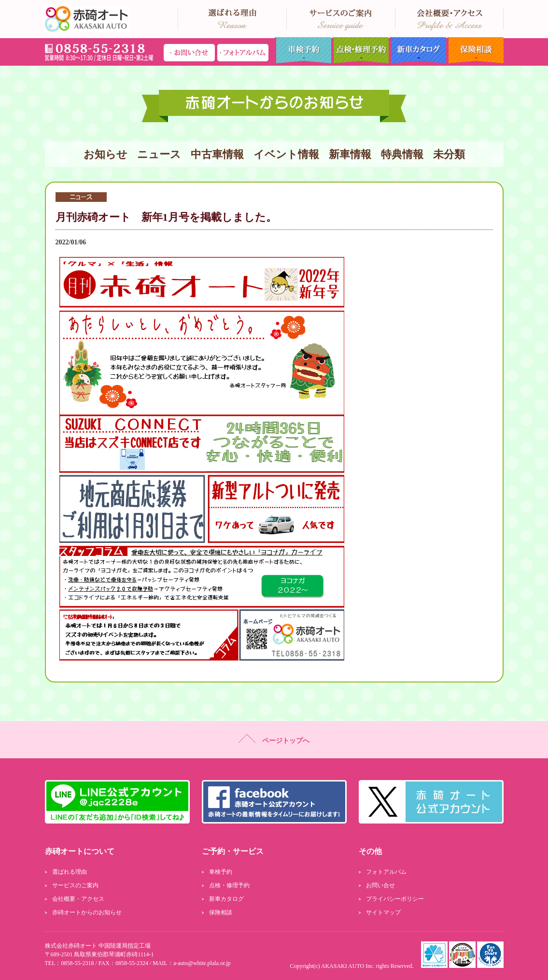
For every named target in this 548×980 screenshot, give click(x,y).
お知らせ (105, 154)
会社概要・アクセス (78, 899)
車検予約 (302, 50)
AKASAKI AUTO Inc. (348, 966)
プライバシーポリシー (395, 899)
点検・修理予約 (360, 50)
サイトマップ (383, 912)
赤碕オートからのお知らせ (87, 912)
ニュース (159, 154)
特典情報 (402, 154)
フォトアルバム (386, 872)
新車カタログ (417, 50)
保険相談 (475, 50)
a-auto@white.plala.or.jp (202, 963)
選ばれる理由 (70, 872)
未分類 (449, 154)
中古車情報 (217, 154)
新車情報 (350, 154)
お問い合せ (380, 885)
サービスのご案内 (75, 885)
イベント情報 (286, 154)
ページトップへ (274, 739)
